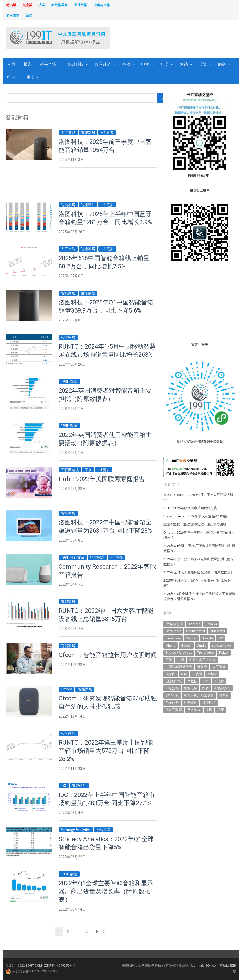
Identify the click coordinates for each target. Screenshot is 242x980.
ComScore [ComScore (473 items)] (173, 631)
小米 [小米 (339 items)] (206, 681)
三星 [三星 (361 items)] (169, 660)
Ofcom (67, 689)
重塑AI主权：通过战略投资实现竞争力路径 (195, 524)
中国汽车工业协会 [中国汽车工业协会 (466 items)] (202, 660)
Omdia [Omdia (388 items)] (202, 645)
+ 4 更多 (104, 470)
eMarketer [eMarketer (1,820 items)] (218, 631)
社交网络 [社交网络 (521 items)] (209, 703)
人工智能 (68, 133)
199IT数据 (69, 381)
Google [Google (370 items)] (207, 638)
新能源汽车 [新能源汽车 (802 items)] (222, 688)
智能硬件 (88, 205)
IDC (64, 786)
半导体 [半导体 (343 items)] (212, 674)
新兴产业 (48, 64)
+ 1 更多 (107, 133)
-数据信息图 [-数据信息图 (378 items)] (174, 624)
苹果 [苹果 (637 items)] (221, 710)
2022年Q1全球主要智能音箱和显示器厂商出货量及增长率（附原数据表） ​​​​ (106, 891)
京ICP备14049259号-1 (60, 966)
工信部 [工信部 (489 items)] (219, 681)
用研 (30, 77)
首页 (11, 64)
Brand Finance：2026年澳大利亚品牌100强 (195, 516)
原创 (88, 470)
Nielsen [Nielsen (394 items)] (186, 645)
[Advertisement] (159, 38)
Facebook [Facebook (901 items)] (173, 638)
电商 (145, 64)
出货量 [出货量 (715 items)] (197, 674)
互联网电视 (70, 470)
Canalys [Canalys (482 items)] (211, 624)
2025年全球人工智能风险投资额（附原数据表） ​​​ (199, 572)
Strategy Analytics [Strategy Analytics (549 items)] (179, 653)
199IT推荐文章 (73, 557)
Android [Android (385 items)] (194, 624)
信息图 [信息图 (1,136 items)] (170, 674)
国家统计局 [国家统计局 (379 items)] (174, 681)
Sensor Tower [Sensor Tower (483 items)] (222, 645)
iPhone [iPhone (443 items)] (170, 645)
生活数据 (88, 293)
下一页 (100, 931)
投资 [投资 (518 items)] (206, 688)
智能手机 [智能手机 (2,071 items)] (172, 695)
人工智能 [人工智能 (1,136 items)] (219, 667)
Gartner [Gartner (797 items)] (191, 638)
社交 (164, 64)
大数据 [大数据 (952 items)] (192, 681)
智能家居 (88, 133)
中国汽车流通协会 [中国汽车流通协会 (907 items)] (179, 667)
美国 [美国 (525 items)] (209, 710)
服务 (222, 64)
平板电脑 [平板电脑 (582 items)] (191, 688)
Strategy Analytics (76, 830)
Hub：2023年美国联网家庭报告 (102, 479)
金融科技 (75, 64)
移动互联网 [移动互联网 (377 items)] (174, 710)
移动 (126, 64)
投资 (203, 64)
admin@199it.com (206, 966)
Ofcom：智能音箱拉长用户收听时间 (108, 655)
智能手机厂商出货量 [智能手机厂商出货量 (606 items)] (199, 695)
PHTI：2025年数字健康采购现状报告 (190, 508)
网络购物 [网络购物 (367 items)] (194, 710)
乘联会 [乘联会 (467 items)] (202, 667)
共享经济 (103, 64)
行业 (11, 77)
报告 (28, 64)
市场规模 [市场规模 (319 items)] (172, 688)
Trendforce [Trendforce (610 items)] (205, 653)
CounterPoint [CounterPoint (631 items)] (196, 631)
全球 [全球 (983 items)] (184, 674)
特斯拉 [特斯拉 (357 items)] (224, 695)
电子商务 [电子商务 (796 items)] (172, 703)
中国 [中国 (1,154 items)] (181, 660)
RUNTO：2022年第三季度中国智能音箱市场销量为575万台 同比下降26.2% (106, 751)
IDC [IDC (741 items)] (220, 638)
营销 (184, 64)
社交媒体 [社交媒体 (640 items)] (191, 703)
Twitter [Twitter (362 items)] (224, 653)
